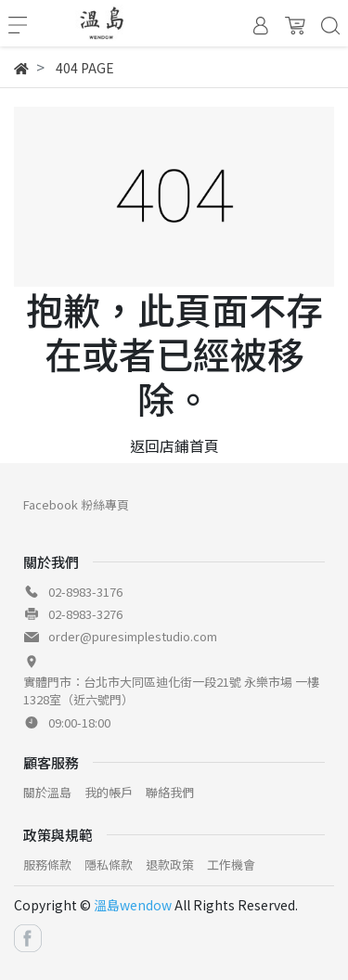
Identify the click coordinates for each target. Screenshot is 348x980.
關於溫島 (47, 792)
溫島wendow (133, 905)
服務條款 (47, 864)
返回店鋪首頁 (174, 445)
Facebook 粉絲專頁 (76, 504)
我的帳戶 (109, 792)
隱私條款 (109, 864)
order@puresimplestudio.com (133, 636)
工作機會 (231, 864)
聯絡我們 (170, 792)
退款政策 (170, 864)
